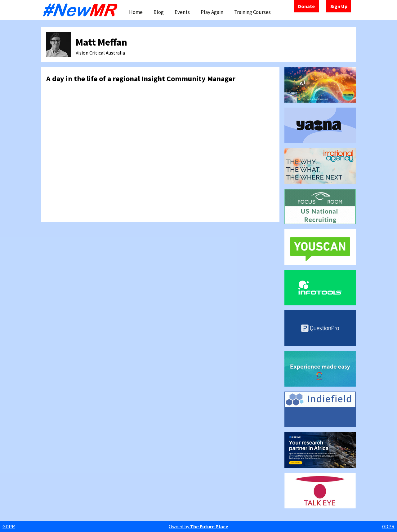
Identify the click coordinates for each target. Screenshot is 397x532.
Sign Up (339, 6)
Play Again (212, 12)
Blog (159, 12)
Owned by (198, 526)
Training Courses (252, 12)
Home (136, 12)
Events (182, 12)
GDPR (9, 526)
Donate (306, 6)
